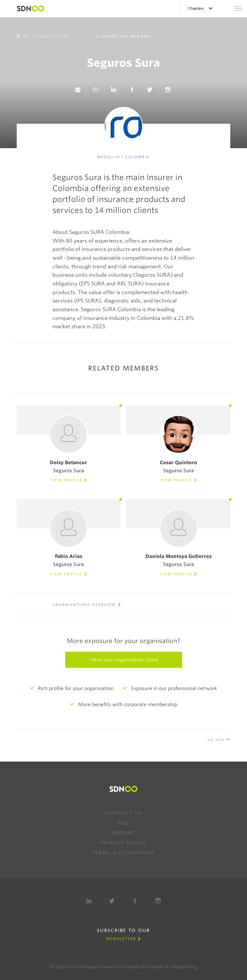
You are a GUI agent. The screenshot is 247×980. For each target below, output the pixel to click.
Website (96, 90)
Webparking (184, 967)
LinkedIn (114, 90)
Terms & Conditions (124, 853)
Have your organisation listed (124, 660)
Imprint (124, 833)
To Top (216, 740)
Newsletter (121, 939)
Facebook (132, 90)
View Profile (66, 480)
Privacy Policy (123, 843)
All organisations (46, 36)
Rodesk (156, 967)
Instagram (168, 90)
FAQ (124, 823)
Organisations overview (84, 605)
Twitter (150, 90)
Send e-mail (78, 90)
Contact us (123, 813)
